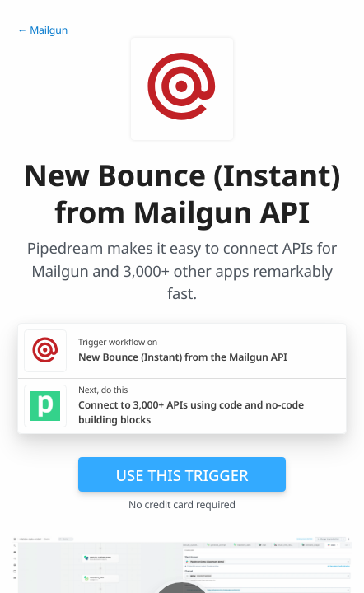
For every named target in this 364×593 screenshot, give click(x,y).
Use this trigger (182, 475)
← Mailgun (42, 30)
